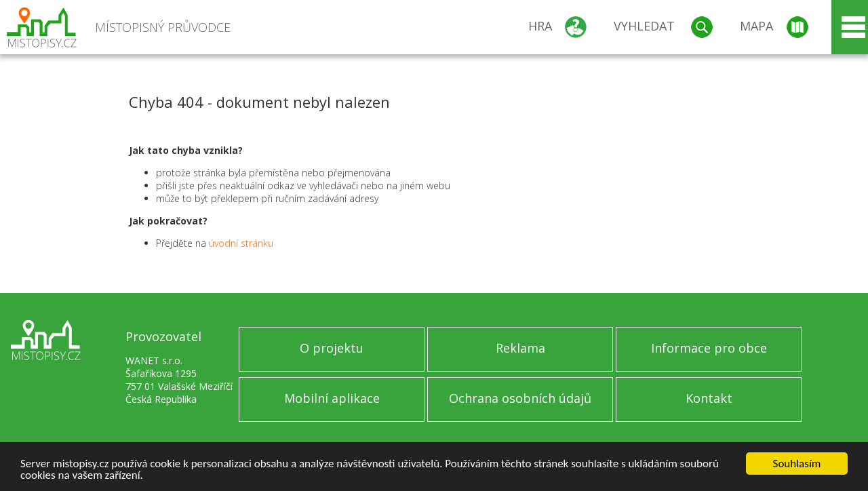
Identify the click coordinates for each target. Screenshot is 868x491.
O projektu (332, 348)
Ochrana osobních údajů (520, 398)
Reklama (520, 348)
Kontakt (709, 398)
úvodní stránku (241, 243)
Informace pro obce (709, 348)
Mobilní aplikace (332, 398)
